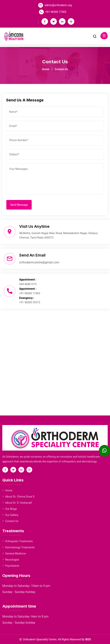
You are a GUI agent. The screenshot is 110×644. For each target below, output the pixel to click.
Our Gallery (10, 515)
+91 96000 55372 (30, 302)
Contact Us (10, 521)
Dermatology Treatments (19, 547)
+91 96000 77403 (56, 12)
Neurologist (11, 560)
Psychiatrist (11, 566)
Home (46, 69)
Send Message (19, 205)
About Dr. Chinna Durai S (18, 497)
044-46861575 (28, 284)
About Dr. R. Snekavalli (17, 503)
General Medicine (14, 554)
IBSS (88, 639)
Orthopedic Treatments (17, 541)
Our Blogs (10, 509)
